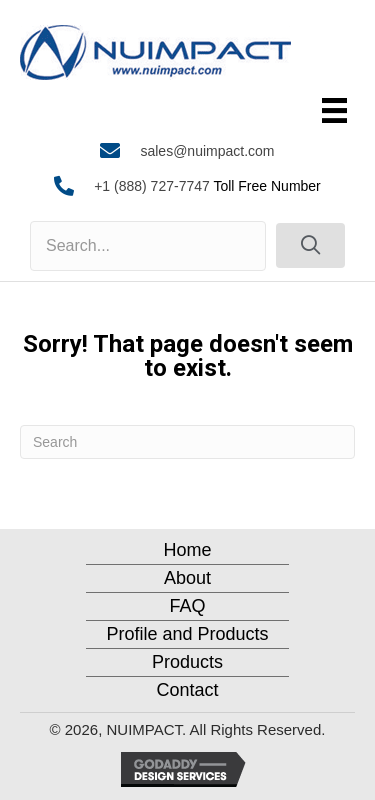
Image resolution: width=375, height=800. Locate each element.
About (187, 578)
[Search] (187, 442)
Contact (187, 690)
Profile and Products (187, 634)
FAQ (187, 606)
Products (187, 662)
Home (187, 550)
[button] (310, 245)
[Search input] (148, 246)
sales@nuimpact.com (207, 151)
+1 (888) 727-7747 (152, 186)
